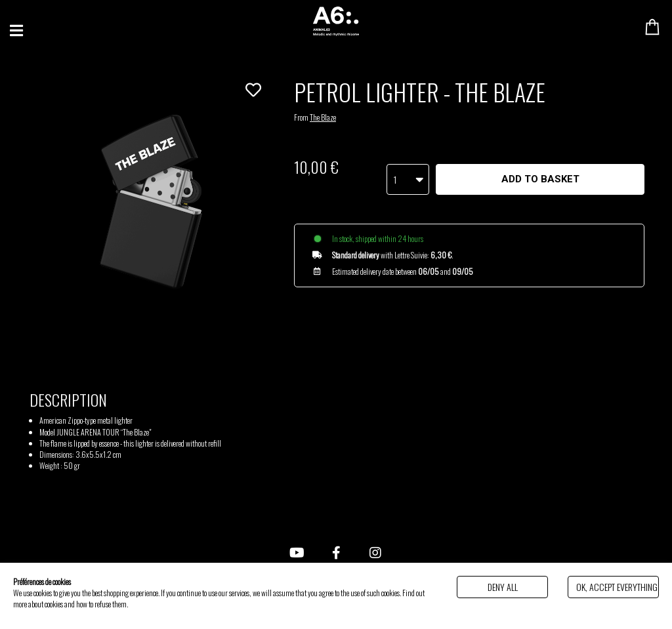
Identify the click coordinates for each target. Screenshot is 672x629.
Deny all (503, 587)
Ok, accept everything (617, 587)
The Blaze (323, 117)
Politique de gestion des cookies (170, 604)
